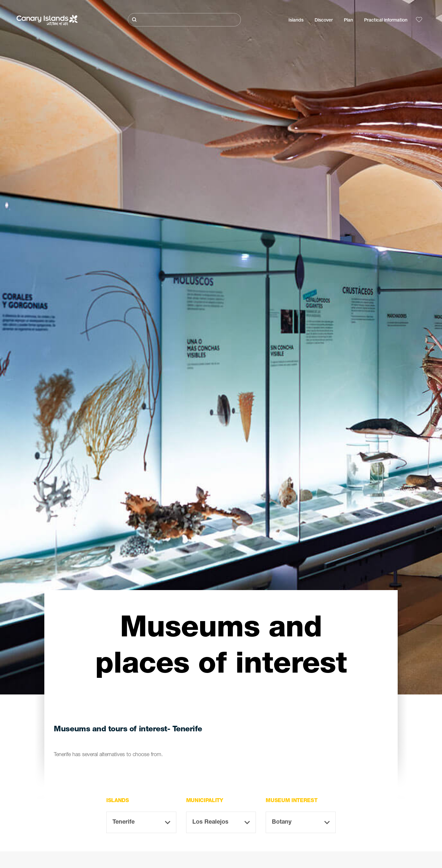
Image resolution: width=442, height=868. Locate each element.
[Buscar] (184, 20)
